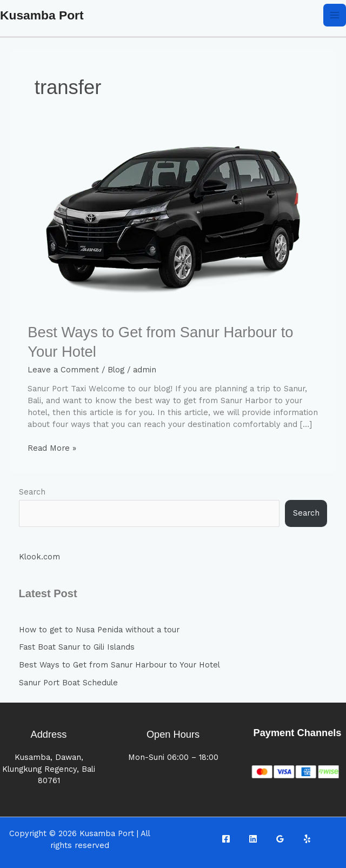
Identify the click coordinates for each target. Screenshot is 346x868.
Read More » (52, 448)
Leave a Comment (63, 370)
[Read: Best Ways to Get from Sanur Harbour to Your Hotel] (173, 224)
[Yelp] (307, 839)
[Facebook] (226, 839)
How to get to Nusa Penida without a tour (99, 630)
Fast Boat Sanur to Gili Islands (77, 647)
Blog (116, 370)
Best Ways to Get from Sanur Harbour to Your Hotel (119, 665)
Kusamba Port (42, 15)
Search (32, 492)
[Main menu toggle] (335, 15)
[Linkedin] (253, 839)
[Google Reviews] (280, 839)
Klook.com (39, 557)
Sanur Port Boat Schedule (68, 683)
